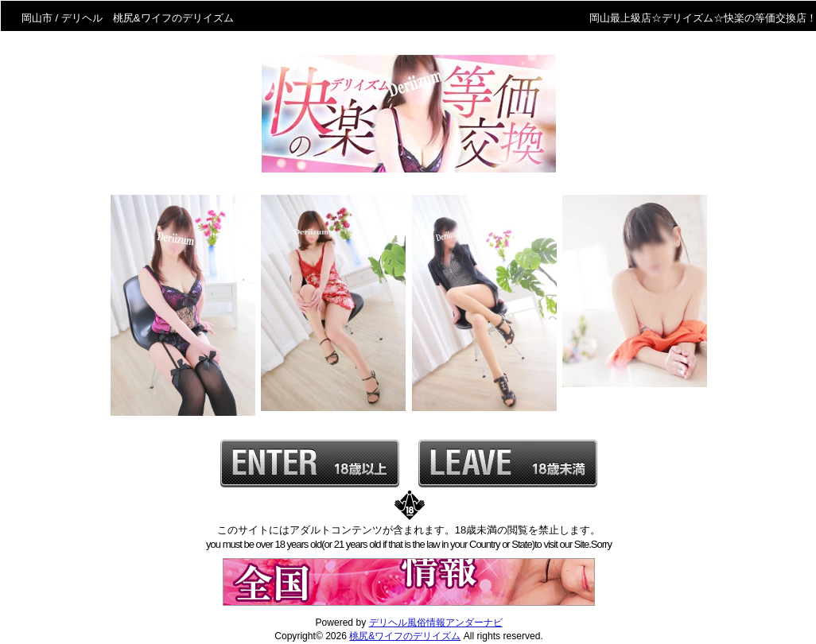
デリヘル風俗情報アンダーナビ (436, 623)
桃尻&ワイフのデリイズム (405, 636)
